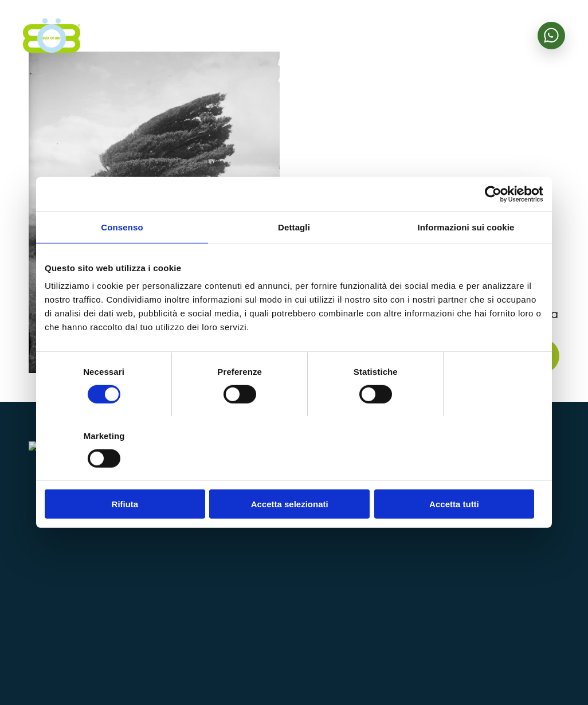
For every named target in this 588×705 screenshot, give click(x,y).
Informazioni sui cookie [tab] (466, 259)
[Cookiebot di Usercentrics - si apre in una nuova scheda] (493, 226)
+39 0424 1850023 (308, 580)
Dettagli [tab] (294, 259)
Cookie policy (534, 670)
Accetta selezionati (294, 472)
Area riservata (496, 532)
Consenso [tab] (122, 259)
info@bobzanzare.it (308, 557)
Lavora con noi (495, 596)
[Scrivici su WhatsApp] (551, 36)
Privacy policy (472, 670)
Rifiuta (126, 472)
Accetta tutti (462, 472)
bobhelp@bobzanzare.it (317, 617)
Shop (473, 507)
